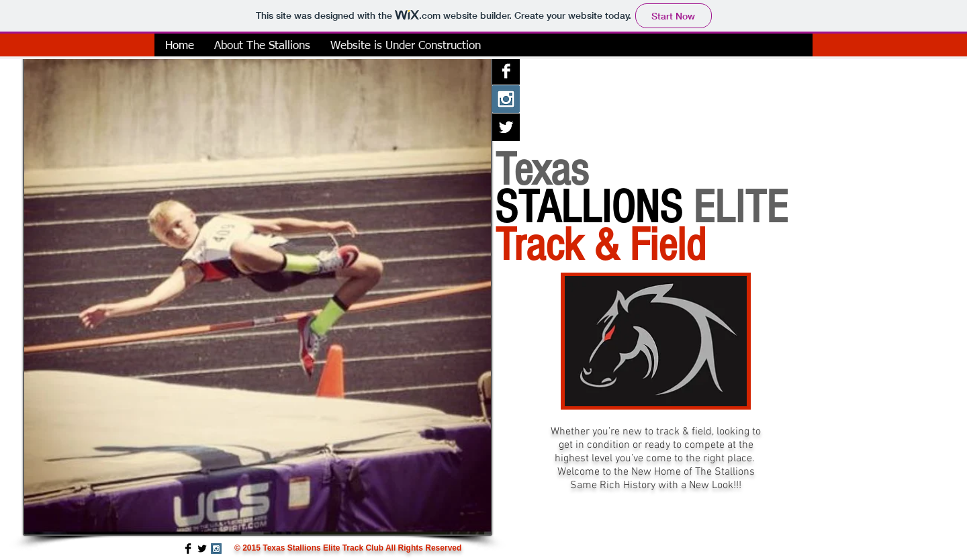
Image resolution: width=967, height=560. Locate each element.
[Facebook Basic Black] (188, 549)
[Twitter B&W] (506, 127)
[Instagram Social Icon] (506, 99)
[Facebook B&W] (506, 71)
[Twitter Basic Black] (202, 549)
